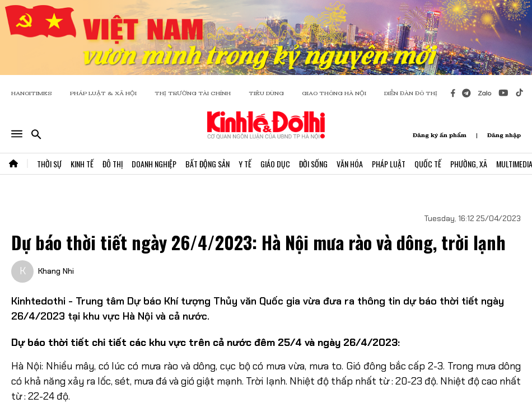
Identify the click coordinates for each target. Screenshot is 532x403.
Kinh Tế (82, 164)
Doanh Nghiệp (154, 164)
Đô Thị (113, 164)
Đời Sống (313, 164)
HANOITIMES (32, 93)
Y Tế (245, 164)
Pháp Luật (389, 164)
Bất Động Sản (207, 164)
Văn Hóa (350, 164)
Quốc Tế (428, 164)
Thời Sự (49, 164)
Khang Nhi (56, 271)
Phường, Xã (469, 164)
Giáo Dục (275, 164)
